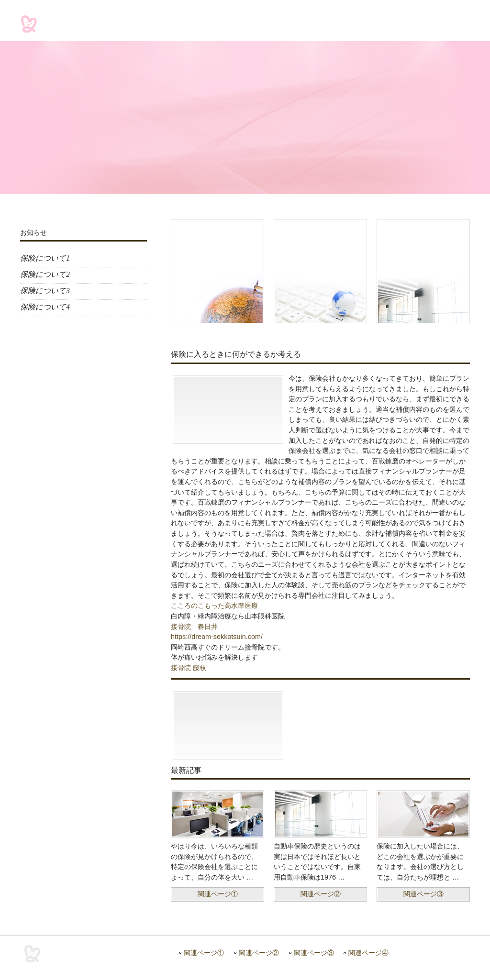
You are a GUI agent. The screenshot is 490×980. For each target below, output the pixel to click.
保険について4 (45, 307)
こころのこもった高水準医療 (214, 606)
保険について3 (45, 291)
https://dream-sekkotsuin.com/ (217, 637)
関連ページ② (259, 953)
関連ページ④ (368, 953)
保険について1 (45, 258)
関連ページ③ (314, 953)
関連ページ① (204, 953)
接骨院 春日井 (194, 627)
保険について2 (45, 274)
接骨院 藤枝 (189, 668)
